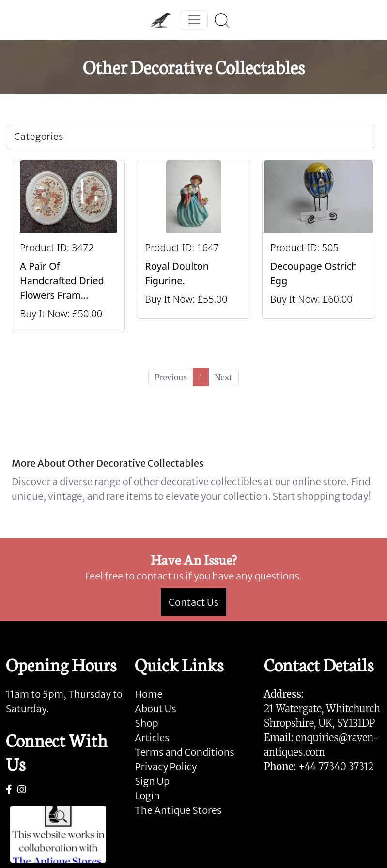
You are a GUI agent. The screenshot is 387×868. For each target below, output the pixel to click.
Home (148, 694)
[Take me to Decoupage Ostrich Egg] (319, 246)
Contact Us (193, 602)
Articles (152, 738)
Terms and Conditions (184, 752)
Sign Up (152, 781)
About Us (155, 708)
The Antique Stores (178, 810)
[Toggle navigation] (194, 20)
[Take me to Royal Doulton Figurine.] (193, 246)
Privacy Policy (166, 767)
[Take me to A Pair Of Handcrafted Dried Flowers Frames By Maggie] (68, 246)
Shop (146, 723)
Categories (39, 136)
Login (147, 796)
